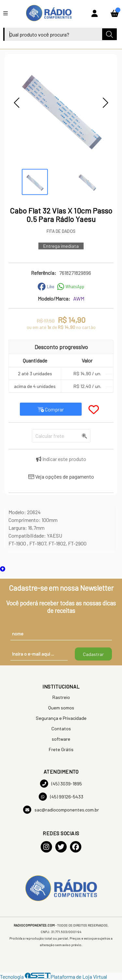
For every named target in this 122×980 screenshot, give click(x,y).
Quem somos (61, 708)
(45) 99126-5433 (61, 797)
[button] (17, 103)
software (61, 739)
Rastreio (61, 697)
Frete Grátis (61, 749)
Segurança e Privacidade (61, 718)
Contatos (61, 728)
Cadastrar (93, 654)
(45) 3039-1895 (61, 784)
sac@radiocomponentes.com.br (61, 810)
